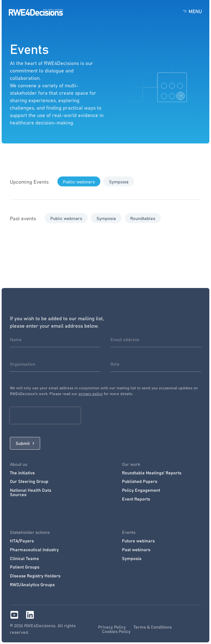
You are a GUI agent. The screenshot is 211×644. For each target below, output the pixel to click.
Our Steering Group (29, 481)
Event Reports (136, 499)
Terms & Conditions (153, 627)
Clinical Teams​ (24, 558)
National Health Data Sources (31, 492)
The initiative (22, 473)
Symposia (132, 558)
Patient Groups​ (25, 567)
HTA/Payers (22, 541)
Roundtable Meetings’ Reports (152, 473)
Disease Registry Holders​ (35, 576)
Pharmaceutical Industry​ (34, 550)
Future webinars (138, 541)
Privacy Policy (112, 627)
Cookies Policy (116, 631)
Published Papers (140, 481)
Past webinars (136, 550)
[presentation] (45, 415)
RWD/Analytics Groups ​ (33, 585)
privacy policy (91, 393)
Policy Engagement (141, 490)
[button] (79, 181)
